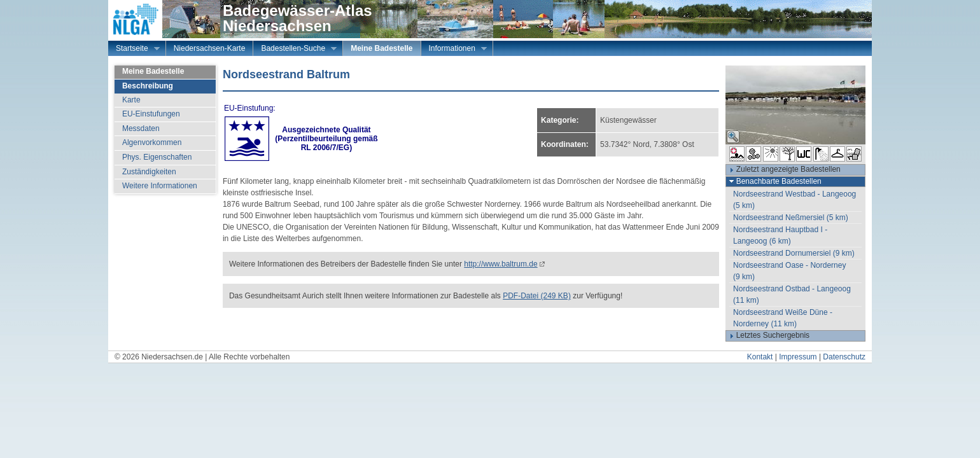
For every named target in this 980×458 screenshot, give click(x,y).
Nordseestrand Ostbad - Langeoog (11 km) (792, 295)
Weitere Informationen (160, 186)
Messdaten (141, 128)
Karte (131, 100)
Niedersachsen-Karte (210, 48)
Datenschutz (844, 357)
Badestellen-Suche (295, 50)
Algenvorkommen (152, 142)
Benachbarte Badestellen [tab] (774, 181)
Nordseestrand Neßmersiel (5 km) (791, 218)
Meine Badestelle (381, 48)
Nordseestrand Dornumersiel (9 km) (794, 253)
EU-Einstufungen (151, 114)
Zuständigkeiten (149, 172)
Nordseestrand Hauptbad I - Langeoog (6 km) (780, 235)
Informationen (454, 50)
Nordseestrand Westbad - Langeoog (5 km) (794, 200)
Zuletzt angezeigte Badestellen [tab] (783, 170)
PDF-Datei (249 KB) (537, 296)
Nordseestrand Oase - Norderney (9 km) (789, 271)
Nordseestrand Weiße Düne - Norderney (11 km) (783, 318)
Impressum (798, 357)
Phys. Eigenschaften (157, 157)
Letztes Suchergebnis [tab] (768, 336)
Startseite (134, 50)
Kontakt (760, 357)
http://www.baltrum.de (500, 264)
